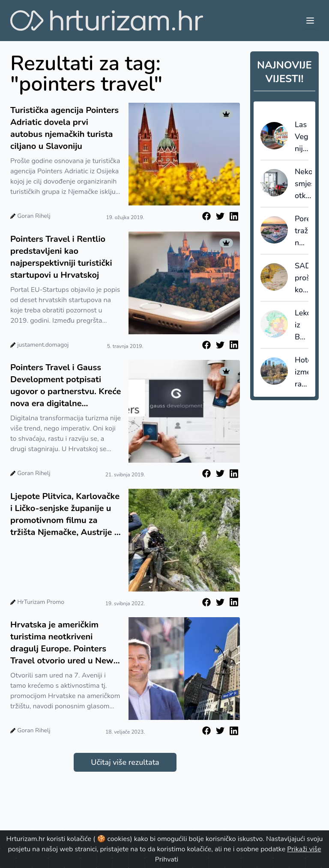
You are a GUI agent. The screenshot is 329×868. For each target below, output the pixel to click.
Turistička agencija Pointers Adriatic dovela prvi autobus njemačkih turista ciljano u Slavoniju (64, 128)
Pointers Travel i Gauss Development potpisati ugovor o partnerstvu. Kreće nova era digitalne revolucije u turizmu (66, 386)
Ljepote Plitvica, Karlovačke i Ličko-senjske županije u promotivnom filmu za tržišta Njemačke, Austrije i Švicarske (65, 514)
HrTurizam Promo (41, 602)
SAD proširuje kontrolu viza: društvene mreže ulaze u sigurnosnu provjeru (302, 278)
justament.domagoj (43, 345)
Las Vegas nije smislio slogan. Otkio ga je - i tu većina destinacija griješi (302, 137)
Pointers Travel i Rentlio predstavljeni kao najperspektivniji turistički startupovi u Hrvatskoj (61, 257)
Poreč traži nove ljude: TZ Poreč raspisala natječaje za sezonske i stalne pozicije (302, 231)
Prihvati (167, 859)
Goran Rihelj (34, 216)
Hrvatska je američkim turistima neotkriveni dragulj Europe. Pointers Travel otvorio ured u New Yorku (62, 643)
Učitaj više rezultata (125, 762)
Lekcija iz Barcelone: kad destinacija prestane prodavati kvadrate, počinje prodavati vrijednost (302, 325)
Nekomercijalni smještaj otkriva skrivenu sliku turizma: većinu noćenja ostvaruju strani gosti (303, 184)
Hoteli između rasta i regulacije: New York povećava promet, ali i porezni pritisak (302, 372)
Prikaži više (304, 849)
